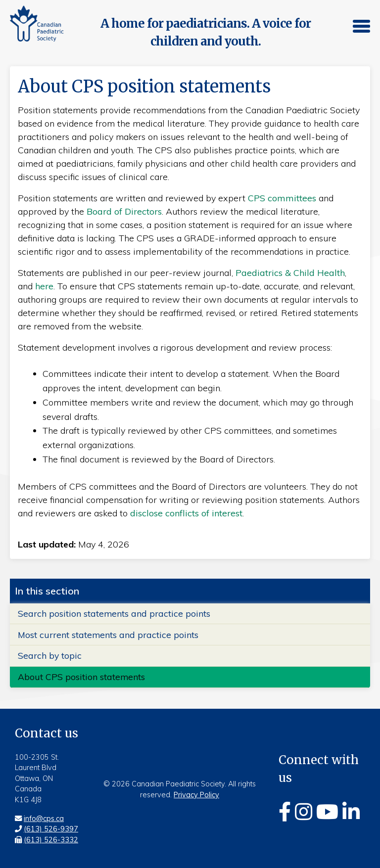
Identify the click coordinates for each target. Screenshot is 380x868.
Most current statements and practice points (108, 635)
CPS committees (282, 198)
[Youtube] (327, 812)
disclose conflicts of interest (186, 513)
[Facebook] (285, 812)
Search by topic (50, 655)
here (44, 286)
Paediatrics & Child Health (290, 273)
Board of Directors (124, 211)
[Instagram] (304, 812)
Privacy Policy (196, 795)
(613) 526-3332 (51, 840)
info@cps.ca (44, 819)
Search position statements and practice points (114, 613)
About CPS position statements (81, 677)
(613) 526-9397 (51, 829)
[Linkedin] (351, 812)
